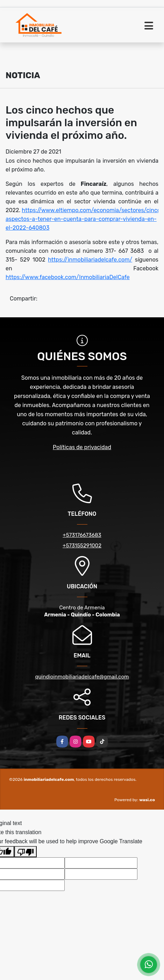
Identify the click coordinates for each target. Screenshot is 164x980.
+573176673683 (82, 535)
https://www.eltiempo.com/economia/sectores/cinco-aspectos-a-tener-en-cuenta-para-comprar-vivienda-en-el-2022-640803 (84, 219)
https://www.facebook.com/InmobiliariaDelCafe (68, 277)
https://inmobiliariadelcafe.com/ (90, 260)
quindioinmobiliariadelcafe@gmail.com (82, 677)
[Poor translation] (26, 852)
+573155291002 (82, 546)
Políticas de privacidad (82, 447)
